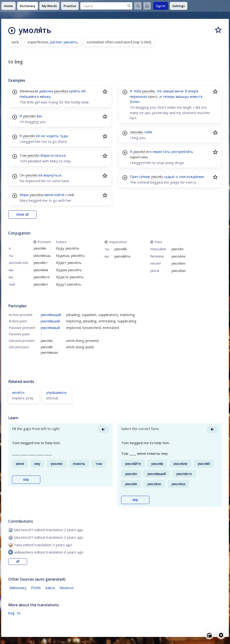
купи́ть (75, 91)
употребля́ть (182, 152)
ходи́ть (52, 136)
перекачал (139, 96)
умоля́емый (50, 328)
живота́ (196, 96)
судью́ (169, 176)
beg (11, 613)
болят (135, 102)
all (18, 561)
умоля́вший (50, 321)
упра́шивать (57, 392)
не (43, 136)
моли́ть (18, 392)
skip (26, 480)
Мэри (45, 155)
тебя (137, 91)
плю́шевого (29, 96)
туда (64, 136)
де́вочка (46, 91)
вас (39, 116)
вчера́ (193, 91)
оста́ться (58, 155)
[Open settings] (221, 635)
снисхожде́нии (191, 176)
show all (22, 214)
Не (159, 91)
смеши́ (168, 91)
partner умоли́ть (64, 42)
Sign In (161, 6)
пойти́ (59, 195)
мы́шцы (182, 96)
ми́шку (45, 96)
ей (83, 91)
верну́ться (52, 175)
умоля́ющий (51, 315)
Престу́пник (140, 176)
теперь (169, 96)
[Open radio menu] (209, 635)
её (38, 136)
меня (49, 195)
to (19, 613)
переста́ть (162, 152)
